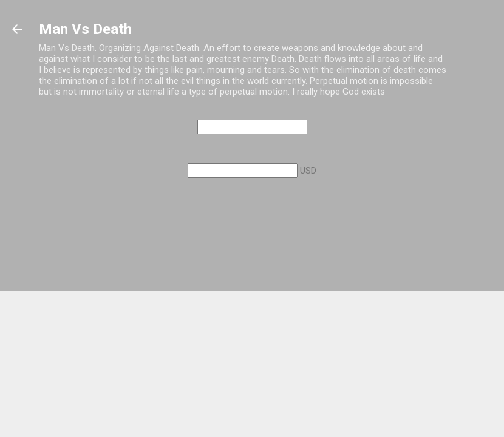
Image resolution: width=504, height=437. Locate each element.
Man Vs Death (85, 29)
